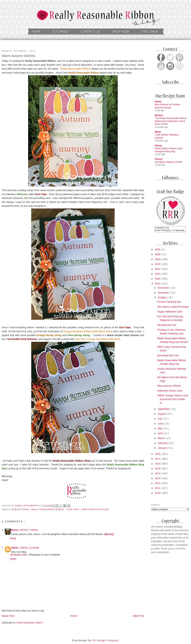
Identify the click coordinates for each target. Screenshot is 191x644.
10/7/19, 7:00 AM (28, 530)
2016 (158, 465)
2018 (158, 455)
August (162, 415)
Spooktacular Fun (167, 326)
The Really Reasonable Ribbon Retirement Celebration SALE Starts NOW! (171, 121)
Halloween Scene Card (170, 392)
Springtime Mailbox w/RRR (169, 162)
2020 (158, 280)
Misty (158, 132)
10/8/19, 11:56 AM (29, 548)
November (164, 294)
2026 (158, 251)
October (162, 299)
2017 (158, 460)
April (160, 434)
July (160, 420)
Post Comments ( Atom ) (30, 623)
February (163, 444)
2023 (158, 265)
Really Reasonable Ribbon (48, 509)
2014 (158, 474)
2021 (158, 275)
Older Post (138, 616)
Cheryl (159, 159)
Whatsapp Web (18, 555)
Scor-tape (73, 509)
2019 (158, 285)
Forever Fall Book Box (169, 303)
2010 (158, 494)
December (164, 289)
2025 (158, 255)
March (161, 439)
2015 (158, 470)
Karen (158, 102)
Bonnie (159, 115)
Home (73, 616)
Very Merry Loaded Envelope (173, 308)
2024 (158, 260)
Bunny (15, 530)
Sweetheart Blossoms (95, 509)
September (164, 410)
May (160, 429)
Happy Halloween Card (170, 313)
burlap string (21, 509)
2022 (158, 270)
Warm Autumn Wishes (169, 387)
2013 (158, 479)
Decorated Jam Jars (168, 356)
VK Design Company (106, 640)
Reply (13, 538)
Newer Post (8, 616)
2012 (158, 484)
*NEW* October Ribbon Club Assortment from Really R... (173, 400)
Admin (15, 548)
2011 (158, 489)
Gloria (158, 146)
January (162, 449)
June (161, 425)
